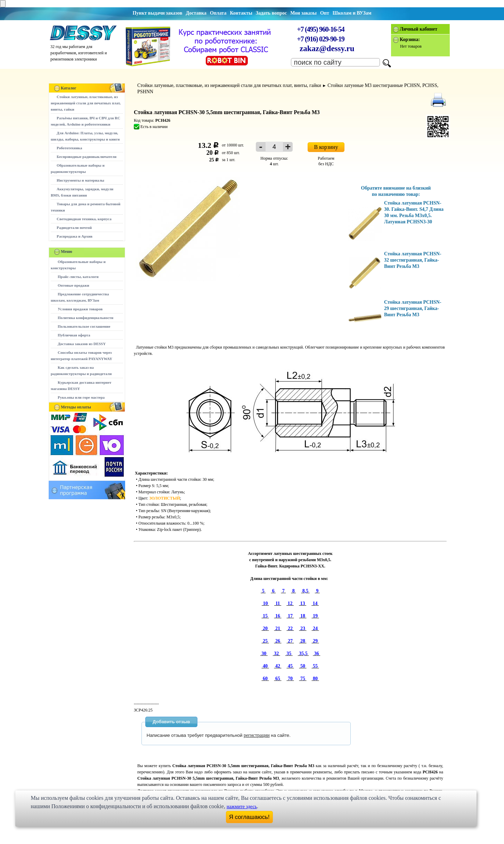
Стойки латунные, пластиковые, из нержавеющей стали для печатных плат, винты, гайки (86, 103)
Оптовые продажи (74, 285)
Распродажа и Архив (75, 236)
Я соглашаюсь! (249, 817)
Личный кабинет (418, 29)
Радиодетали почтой (74, 228)
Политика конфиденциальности (86, 318)
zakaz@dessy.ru (327, 49)
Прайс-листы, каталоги (78, 277)
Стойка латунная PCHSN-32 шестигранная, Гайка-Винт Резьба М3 (413, 260)
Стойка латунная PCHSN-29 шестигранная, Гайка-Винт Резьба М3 (413, 308)
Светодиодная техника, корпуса (84, 219)
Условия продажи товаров (80, 309)
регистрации (257, 735)
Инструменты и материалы (80, 180)
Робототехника (69, 148)
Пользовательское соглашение (84, 326)
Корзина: (410, 39)
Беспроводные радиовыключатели (87, 157)
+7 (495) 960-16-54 (320, 29)
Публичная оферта (74, 335)
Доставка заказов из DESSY (82, 344)
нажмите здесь (242, 807)
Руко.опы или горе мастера (81, 397)
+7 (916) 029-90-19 (320, 39)
